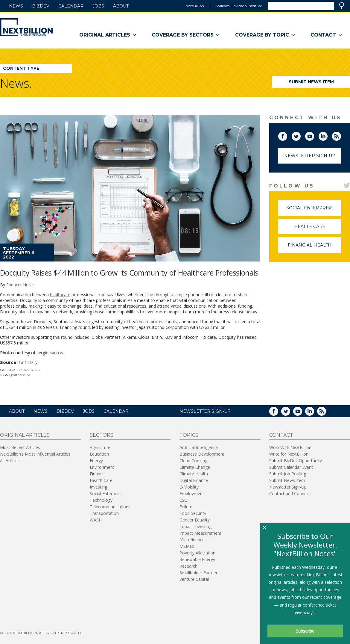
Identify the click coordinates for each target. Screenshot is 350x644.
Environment (102, 467)
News (16, 6)
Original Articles (108, 35)
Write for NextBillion (289, 454)
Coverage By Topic (265, 35)
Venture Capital (194, 579)
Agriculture (100, 447)
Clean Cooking (193, 461)
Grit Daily (28, 362)
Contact (327, 35)
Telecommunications (110, 507)
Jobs (98, 6)
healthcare (60, 295)
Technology (101, 500)
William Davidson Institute (239, 6)
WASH (96, 520)
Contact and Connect (290, 493)
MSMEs (187, 546)
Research (188, 566)
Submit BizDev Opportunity (296, 461)
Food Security (193, 513)
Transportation (104, 513)
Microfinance (192, 540)
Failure (186, 507)
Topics (189, 435)
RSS (341, 135)
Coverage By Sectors (186, 35)
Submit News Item (311, 82)
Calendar (71, 6)
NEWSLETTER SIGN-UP (205, 411)
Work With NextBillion (290, 447)
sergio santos (50, 353)
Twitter (300, 135)
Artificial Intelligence (199, 447)
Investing (98, 487)
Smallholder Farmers (200, 573)
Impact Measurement (200, 533)
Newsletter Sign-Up (310, 156)
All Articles (10, 461)
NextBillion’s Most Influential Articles (35, 454)
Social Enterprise (314, 210)
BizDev (41, 6)
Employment (192, 493)
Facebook (287, 135)
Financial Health (314, 248)
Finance (97, 474)
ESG (183, 500)
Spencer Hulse (20, 285)
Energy (96, 461)
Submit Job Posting (288, 474)
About (121, 6)
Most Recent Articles (20, 447)
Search (342, 6)
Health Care (32, 370)
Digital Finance (194, 480)
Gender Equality (195, 520)
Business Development (202, 454)
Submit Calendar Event (291, 467)
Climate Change (195, 467)
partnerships (20, 375)
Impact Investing (195, 526)
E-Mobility (189, 487)
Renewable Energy (197, 559)
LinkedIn (327, 135)
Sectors (102, 435)
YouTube (314, 135)
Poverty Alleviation (197, 553)
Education (99, 454)
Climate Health (194, 474)
